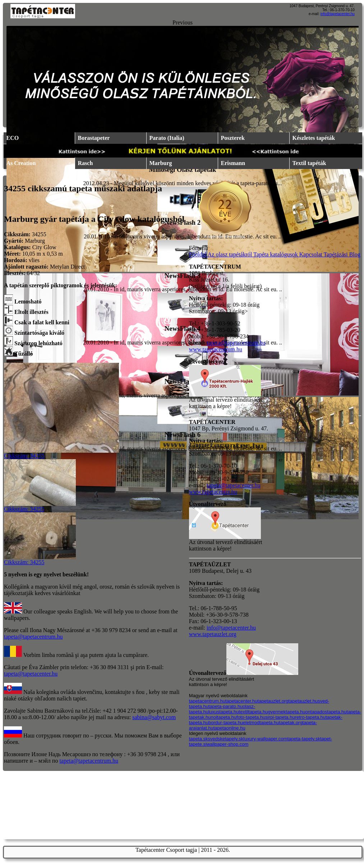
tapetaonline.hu (229, 728)
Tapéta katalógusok (276, 254)
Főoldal (198, 254)
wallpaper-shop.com (227, 744)
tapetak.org (291, 723)
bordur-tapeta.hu (226, 723)
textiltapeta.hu (254, 712)
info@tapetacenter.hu (338, 14)
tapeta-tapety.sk (304, 739)
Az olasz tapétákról (231, 254)
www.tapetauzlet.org (213, 634)
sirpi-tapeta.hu (280, 717)
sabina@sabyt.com (154, 717)
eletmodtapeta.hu (261, 723)
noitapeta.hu (224, 717)
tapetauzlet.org (273, 701)
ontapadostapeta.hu (326, 712)
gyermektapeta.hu (287, 712)
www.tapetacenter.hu (213, 492)
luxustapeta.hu (224, 712)
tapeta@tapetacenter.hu (31, 674)
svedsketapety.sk (226, 739)
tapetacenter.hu (241, 701)
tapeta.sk (199, 739)
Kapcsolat (312, 254)
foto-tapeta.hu (251, 717)
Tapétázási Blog (342, 254)
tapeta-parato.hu (225, 706)
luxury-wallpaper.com (265, 739)
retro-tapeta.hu (310, 717)
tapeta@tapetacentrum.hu (33, 637)
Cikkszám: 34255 (61, 453)
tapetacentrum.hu (207, 701)
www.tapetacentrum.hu (216, 349)
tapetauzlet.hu (303, 701)
